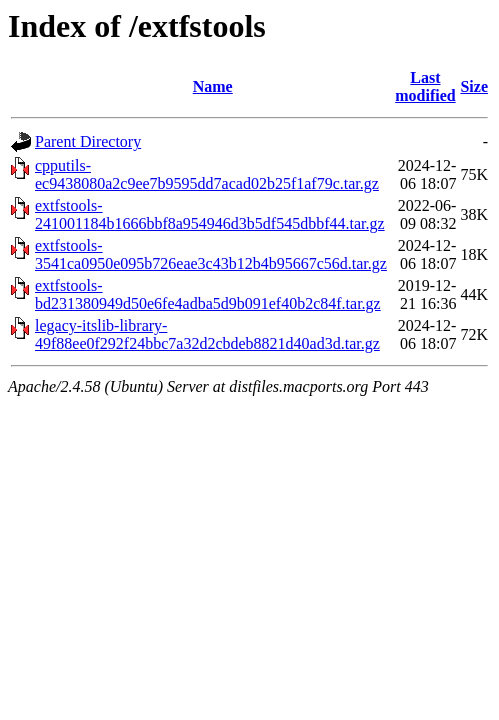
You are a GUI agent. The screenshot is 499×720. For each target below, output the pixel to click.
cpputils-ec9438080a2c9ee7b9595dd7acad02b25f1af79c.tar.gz (207, 174)
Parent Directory (88, 141)
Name (213, 86)
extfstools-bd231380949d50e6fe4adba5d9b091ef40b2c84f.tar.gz (208, 294)
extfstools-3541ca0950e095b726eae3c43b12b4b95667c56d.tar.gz (211, 254)
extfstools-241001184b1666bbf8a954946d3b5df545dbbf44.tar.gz (210, 214)
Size (474, 86)
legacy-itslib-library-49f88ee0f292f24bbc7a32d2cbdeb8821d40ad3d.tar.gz (207, 334)
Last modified (425, 86)
